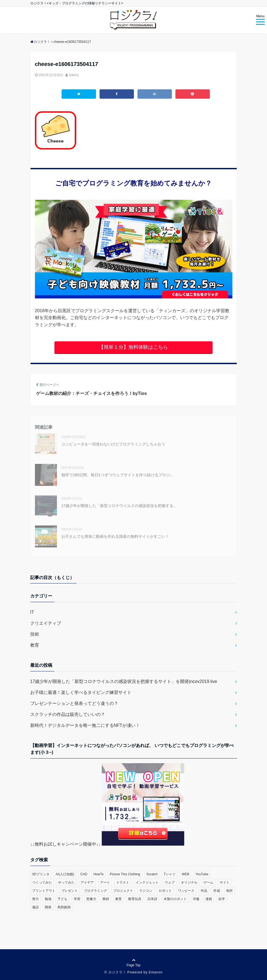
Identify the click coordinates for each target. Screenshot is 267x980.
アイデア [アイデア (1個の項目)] (87, 882)
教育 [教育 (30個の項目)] (119, 899)
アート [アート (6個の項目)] (105, 882)
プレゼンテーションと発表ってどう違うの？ (74, 703)
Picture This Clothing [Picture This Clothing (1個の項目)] (125, 874)
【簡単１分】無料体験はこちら (133, 347)
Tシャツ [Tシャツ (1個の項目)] (170, 874)
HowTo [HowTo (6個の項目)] (99, 874)
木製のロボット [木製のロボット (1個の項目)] (175, 899)
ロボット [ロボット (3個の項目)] (165, 891)
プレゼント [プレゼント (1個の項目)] (70, 891)
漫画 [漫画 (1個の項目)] (209, 899)
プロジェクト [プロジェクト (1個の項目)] (123, 891)
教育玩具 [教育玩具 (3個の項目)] (135, 899)
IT (32, 612)
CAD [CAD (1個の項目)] (84, 874)
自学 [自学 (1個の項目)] (222, 899)
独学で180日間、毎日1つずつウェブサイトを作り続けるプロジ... (117, 475)
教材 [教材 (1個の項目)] (106, 899)
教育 (35, 645)
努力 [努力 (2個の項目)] (35, 899)
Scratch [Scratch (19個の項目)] (152, 874)
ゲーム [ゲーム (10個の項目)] (208, 882)
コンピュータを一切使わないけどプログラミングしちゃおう (113, 444)
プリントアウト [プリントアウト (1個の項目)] (44, 891)
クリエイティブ (46, 623)
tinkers (74, 75)
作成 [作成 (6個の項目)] (217, 891)
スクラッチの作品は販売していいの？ (68, 714)
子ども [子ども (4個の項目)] (62, 899)
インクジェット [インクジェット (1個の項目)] (147, 882)
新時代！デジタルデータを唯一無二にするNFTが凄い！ (85, 725)
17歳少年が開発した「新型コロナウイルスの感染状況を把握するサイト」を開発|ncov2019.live (124, 681)
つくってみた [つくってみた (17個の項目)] (42, 882)
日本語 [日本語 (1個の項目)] (152, 899)
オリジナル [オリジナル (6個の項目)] (189, 882)
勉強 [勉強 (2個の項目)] (48, 899)
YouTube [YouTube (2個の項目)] (202, 874)
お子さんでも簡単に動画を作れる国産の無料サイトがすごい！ (115, 536)
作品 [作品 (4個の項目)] (204, 891)
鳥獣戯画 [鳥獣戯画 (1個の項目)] (64, 907)
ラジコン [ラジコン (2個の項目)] (146, 891)
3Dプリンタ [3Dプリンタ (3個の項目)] (41, 874)
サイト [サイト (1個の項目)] (225, 882)
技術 (35, 634)
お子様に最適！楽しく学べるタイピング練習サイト (81, 692)
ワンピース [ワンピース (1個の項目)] (186, 891)
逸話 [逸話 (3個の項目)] (35, 907)
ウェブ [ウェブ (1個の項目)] (170, 882)
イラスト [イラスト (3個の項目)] (123, 882)
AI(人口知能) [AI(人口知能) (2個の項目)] (65, 874)
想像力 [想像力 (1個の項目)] (91, 899)
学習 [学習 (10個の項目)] (77, 899)
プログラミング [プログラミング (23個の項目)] (95, 891)
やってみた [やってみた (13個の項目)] (66, 882)
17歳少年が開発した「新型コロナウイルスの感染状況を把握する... (119, 506)
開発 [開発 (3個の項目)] (48, 907)
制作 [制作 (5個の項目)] (230, 891)
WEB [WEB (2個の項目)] (185, 874)
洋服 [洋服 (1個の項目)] (196, 899)
